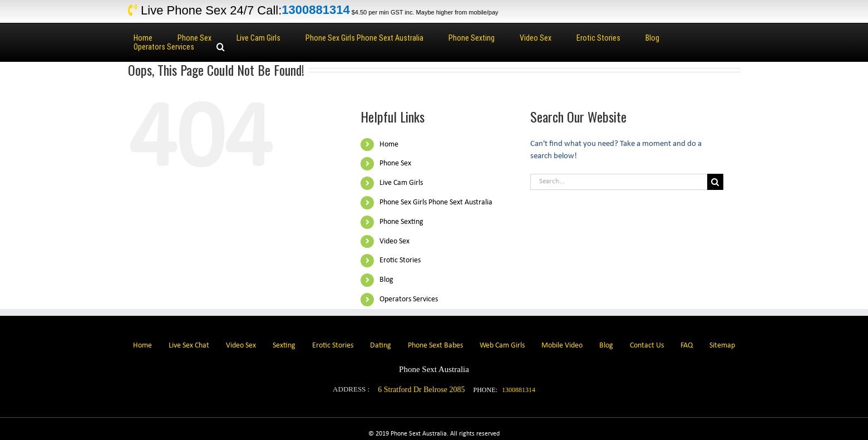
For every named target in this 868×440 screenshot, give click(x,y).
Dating (381, 346)
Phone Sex (395, 163)
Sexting (284, 346)
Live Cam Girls (401, 183)
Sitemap (722, 346)
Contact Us (647, 346)
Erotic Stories (400, 260)
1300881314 (315, 10)
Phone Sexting (401, 222)
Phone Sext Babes (435, 346)
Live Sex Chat (189, 346)
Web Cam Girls (502, 346)
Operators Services (409, 299)
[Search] (221, 47)
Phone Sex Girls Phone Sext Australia (436, 202)
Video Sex (394, 241)
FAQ (687, 346)
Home (389, 145)
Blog (386, 280)
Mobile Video (562, 346)
